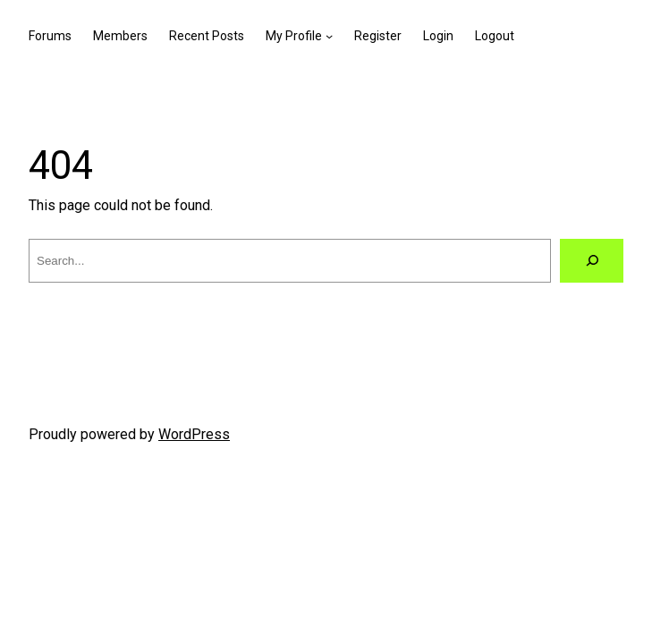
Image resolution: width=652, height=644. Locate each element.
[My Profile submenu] (329, 36)
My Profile (294, 36)
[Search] (592, 261)
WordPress (194, 434)
